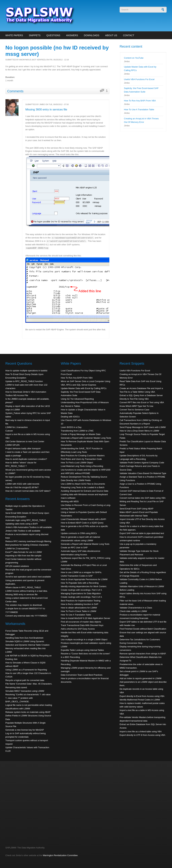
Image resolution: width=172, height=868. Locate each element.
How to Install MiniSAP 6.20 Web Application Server (85, 618)
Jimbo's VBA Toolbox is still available (23, 531)
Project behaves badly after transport (23, 448)
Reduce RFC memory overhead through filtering (28, 541)
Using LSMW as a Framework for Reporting (26, 670)
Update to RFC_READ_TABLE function (24, 381)
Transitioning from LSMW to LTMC (77, 431)
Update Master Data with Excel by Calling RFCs (84, 388)
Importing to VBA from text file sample (23, 556)
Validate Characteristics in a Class (136, 608)
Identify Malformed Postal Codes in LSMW (140, 700)
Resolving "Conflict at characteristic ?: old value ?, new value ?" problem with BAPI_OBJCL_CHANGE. (28, 698)
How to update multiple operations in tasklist (26, 371)
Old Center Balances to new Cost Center (25, 441)
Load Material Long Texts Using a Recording (82, 466)
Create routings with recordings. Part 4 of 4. (82, 590)
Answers (72, 35)
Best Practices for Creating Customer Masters (83, 456)
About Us (111, 35)
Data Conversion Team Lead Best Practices (82, 675)
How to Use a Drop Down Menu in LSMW (139, 431)
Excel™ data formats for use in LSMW (24, 552)
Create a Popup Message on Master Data (81, 434)
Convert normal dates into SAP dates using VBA (143, 498)
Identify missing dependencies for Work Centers (84, 586)
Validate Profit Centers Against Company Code (142, 463)
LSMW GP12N (12, 445)
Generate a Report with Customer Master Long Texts (86, 438)
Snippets (35, 35)
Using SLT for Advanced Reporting (77, 399)
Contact (129, 35)
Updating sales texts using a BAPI (22, 524)
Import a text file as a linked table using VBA (141, 732)
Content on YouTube (134, 58)
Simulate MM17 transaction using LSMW (25, 691)
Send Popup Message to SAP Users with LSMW (143, 427)
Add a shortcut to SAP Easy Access (78, 629)
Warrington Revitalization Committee (60, 855)
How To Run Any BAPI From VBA (140, 101)
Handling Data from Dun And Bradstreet (24, 638)
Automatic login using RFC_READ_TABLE (26, 520)
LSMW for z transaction (17, 427)
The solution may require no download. (24, 605)
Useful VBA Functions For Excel (139, 79)
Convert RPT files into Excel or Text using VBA (142, 402)
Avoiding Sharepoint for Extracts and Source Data (84, 491)
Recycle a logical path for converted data (25, 680)
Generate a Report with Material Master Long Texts (85, 544)
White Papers (14, 35)
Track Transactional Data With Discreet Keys (82, 625)
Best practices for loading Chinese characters (27, 545)
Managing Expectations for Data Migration (81, 593)
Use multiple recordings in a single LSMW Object (84, 640)
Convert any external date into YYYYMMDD (26, 616)
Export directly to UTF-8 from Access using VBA (142, 735)
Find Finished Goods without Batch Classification (143, 629)
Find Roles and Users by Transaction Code (81, 459)
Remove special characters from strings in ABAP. (143, 654)
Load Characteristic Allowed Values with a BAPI (83, 519)
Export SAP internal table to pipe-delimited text (142, 533)
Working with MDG (70, 501)
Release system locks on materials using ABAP (28, 712)
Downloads (92, 35)
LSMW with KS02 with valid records (22, 484)
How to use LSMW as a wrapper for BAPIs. (81, 572)
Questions (53, 35)
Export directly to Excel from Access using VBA (142, 696)
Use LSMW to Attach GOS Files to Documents (83, 484)
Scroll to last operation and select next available (28, 577)
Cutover (9, 431)
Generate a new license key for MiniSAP (25, 730)
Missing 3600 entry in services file (46, 110)
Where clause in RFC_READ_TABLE (23, 587)
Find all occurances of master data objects (81, 622)
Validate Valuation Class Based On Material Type (143, 473)
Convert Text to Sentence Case (134, 410)
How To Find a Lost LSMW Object (77, 463)
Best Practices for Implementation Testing (81, 601)
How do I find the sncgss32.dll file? (22, 487)
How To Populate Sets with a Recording (80, 583)
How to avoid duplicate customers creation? (26, 459)
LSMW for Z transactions (17, 549)
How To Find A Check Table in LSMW (79, 611)
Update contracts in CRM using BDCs (79, 533)
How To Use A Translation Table (139, 110)
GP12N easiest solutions (17, 566)
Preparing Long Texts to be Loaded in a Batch (83, 487)
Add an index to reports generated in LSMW (141, 678)
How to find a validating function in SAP (80, 604)
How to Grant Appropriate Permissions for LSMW (84, 579)
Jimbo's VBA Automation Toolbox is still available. (29, 527)
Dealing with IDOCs (70, 417)
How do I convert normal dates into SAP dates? (28, 491)
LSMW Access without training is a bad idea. (27, 591)
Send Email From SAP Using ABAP (136, 509)
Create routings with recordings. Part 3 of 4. (82, 597)
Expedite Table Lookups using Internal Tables (82, 650)
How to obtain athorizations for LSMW (79, 608)
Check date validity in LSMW (133, 611)
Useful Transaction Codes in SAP (77, 576)
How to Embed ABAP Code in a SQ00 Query (82, 523)
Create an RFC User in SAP (74, 548)
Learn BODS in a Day (71, 427)
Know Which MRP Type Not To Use (136, 406)
